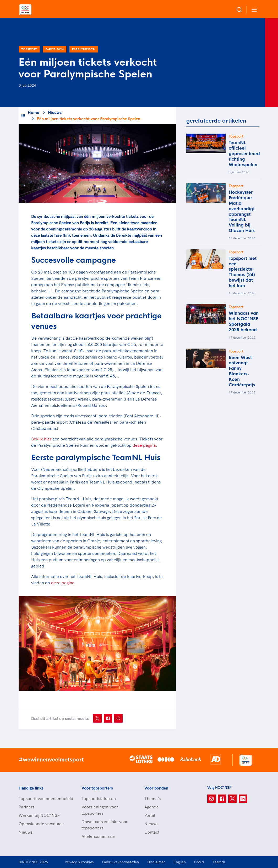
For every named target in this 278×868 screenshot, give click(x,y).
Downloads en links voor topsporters (105, 825)
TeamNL (219, 862)
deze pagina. (145, 445)
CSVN (199, 862)
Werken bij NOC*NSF (39, 815)
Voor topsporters (97, 788)
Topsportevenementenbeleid (45, 798)
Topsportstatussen (99, 798)
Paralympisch (84, 49)
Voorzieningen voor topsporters (100, 810)
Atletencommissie (98, 836)
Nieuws (55, 112)
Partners (26, 807)
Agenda (152, 807)
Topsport (29, 49)
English (180, 862)
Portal (150, 815)
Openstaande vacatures (41, 824)
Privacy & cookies (79, 862)
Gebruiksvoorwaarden (121, 862)
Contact (152, 832)
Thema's (152, 798)
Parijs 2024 (54, 49)
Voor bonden (156, 788)
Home (33, 112)
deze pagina (63, 583)
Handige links (31, 788)
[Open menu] (253, 10)
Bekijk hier (41, 439)
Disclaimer (156, 862)
